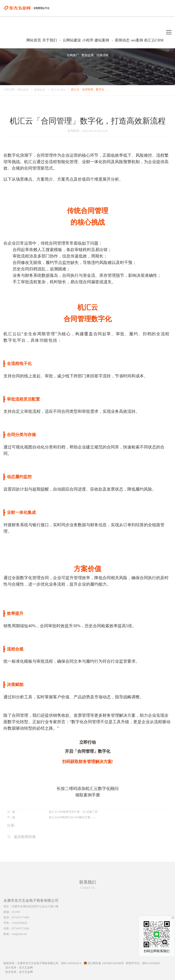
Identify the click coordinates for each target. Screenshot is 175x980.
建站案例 (102, 40)
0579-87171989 (20, 917)
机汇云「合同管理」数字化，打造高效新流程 (91, 90)
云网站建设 (72, 40)
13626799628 (19, 923)
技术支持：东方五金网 (19, 972)
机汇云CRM (154, 40)
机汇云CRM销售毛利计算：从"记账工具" (74, 812)
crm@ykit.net (19, 934)
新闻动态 (122, 40)
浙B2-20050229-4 (71, 963)
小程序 (88, 40)
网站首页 (34, 40)
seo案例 (137, 40)
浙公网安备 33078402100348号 (106, 963)
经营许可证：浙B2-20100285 (143, 963)
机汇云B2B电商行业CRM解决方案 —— (73, 817)
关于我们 (50, 40)
